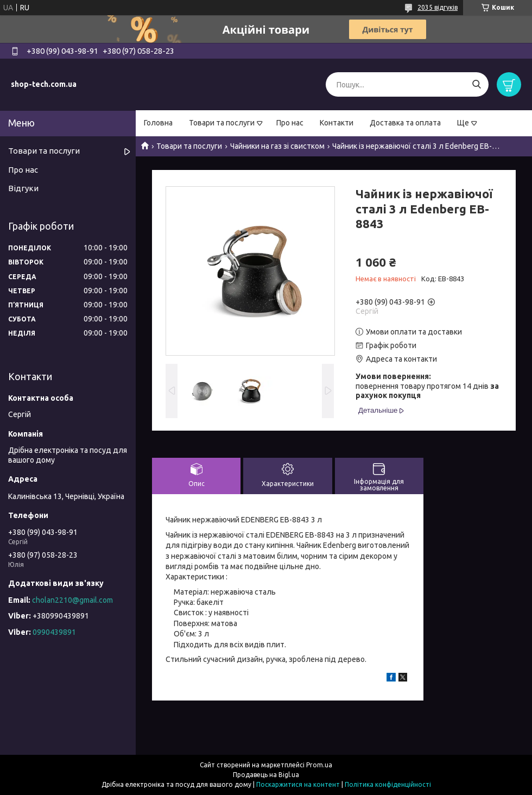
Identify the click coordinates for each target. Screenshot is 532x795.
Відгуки (23, 188)
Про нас (290, 123)
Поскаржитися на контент (298, 784)
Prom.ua (319, 765)
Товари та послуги (222, 123)
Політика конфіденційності (388, 784)
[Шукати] (476, 84)
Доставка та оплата (405, 123)
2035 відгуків (438, 7)
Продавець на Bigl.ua (266, 775)
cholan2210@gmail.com (72, 600)
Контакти (337, 123)
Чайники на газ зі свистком (277, 146)
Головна (158, 123)
